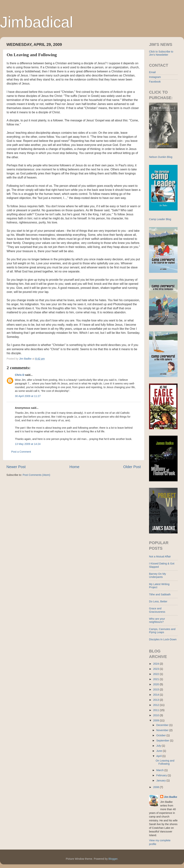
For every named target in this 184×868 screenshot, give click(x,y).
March (160, 770)
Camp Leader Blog (160, 219)
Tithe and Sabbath (160, 594)
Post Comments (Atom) (36, 475)
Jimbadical (37, 22)
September (163, 741)
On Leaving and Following (165, 762)
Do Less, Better (158, 601)
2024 (156, 664)
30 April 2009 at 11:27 (28, 396)
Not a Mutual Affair (160, 556)
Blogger (113, 859)
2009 (156, 720)
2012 (156, 705)
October (161, 735)
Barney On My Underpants (158, 575)
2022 (156, 674)
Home (75, 467)
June (160, 751)
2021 (156, 679)
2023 (156, 669)
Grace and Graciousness (157, 610)
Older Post (132, 467)
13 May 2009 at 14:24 (28, 444)
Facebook (155, 82)
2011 (156, 710)
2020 (156, 684)
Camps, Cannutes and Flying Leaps (162, 631)
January (161, 780)
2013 (156, 700)
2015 (156, 689)
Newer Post (16, 467)
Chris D (20, 375)
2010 (156, 715)
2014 (156, 695)
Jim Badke (171, 797)
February (162, 775)
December (163, 725)
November (163, 730)
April (159, 756)
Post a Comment (21, 452)
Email (152, 72)
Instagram (155, 77)
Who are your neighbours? (157, 620)
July (159, 746)
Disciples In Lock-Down (163, 639)
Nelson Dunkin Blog (161, 157)
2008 (156, 787)
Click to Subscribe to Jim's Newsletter (161, 53)
